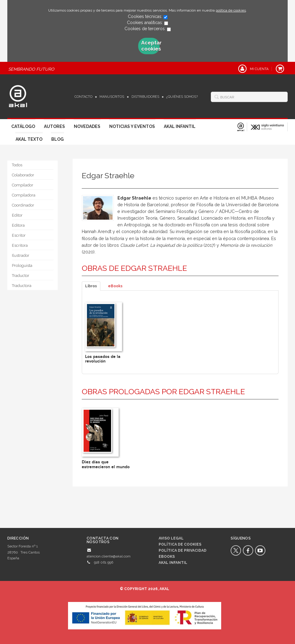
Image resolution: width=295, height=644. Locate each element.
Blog (58, 139)
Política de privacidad (183, 550)
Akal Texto (29, 139)
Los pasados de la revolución (103, 359)
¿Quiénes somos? (182, 97)
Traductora (22, 286)
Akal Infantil (180, 126)
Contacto (83, 97)
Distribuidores (145, 97)
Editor (17, 215)
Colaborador (23, 175)
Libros (91, 286)
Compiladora (24, 195)
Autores (54, 126)
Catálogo (23, 126)
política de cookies (231, 10)
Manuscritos (112, 97)
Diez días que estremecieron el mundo (106, 464)
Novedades (87, 126)
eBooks (115, 286)
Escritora (20, 245)
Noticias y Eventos (132, 126)
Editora (18, 225)
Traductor (21, 276)
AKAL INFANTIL (173, 563)
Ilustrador (21, 255)
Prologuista (22, 265)
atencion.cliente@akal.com (109, 556)
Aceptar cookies (150, 46)
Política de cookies (180, 544)
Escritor (19, 235)
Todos (17, 165)
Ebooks (167, 557)
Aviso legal (171, 538)
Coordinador (23, 205)
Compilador (23, 185)
